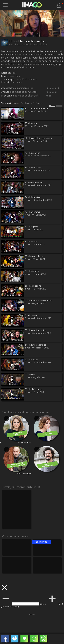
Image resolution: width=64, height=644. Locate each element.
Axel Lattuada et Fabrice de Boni (28, 45)
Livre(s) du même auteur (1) (21, 487)
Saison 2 (30, 103)
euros (43, 604)
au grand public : (24, 88)
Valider (32, 615)
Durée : (5, 76)
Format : (6, 82)
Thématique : (9, 79)
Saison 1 (41, 103)
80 (14, 73)
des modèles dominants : (23, 92)
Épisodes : (7, 73)
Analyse (6, 92)
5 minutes (15, 76)
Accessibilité (8, 88)
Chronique (16, 82)
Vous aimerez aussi (15, 537)
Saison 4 (6, 103)
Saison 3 (18, 103)
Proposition (8, 96)
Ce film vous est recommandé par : (26, 413)
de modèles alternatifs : (27, 96)
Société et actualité (26, 79)
